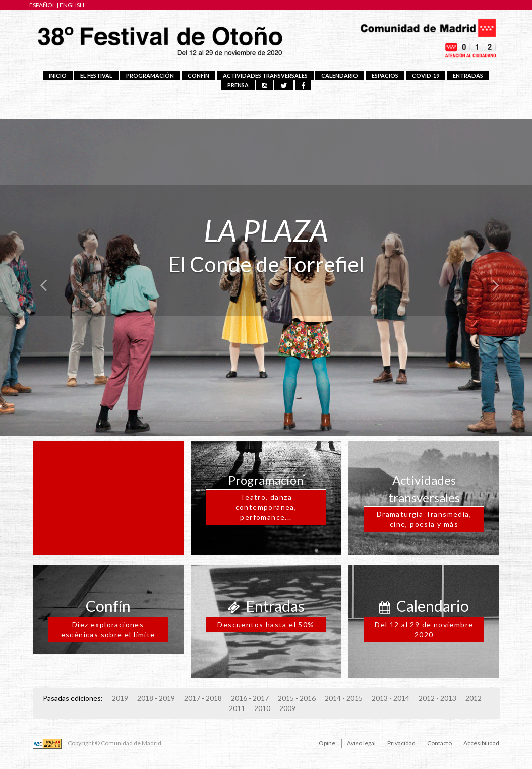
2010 (262, 708)
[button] (40, 275)
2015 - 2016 (297, 698)
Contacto (439, 743)
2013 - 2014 (391, 698)
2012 (474, 698)
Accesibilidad (481, 743)
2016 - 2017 (250, 698)
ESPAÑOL (42, 5)
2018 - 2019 (156, 698)
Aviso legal (361, 743)
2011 (237, 708)
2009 (287, 708)
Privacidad (401, 743)
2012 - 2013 (437, 698)
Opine (327, 743)
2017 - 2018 (203, 698)
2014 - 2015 (344, 698)
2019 (120, 698)
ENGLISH (72, 5)
